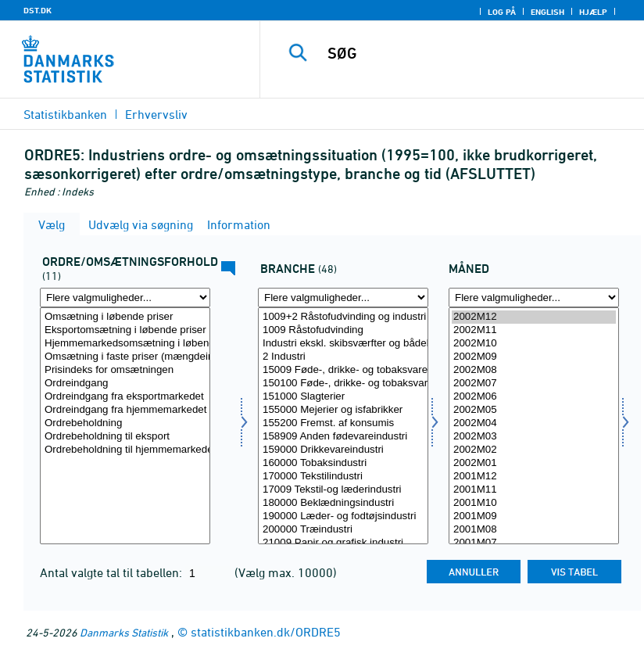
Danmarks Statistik (124, 632)
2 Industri (343, 357)
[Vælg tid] (534, 426)
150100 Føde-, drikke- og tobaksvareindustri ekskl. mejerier (343, 384)
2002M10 (534, 344)
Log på (502, 12)
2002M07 (534, 384)
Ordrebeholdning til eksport (125, 437)
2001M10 (534, 503)
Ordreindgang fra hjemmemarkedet (125, 410)
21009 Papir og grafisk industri (343, 543)
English (547, 12)
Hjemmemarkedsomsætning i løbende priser (125, 344)
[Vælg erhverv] (343, 426)
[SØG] (473, 53)
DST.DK (38, 10)
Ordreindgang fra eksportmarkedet (125, 397)
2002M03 (534, 437)
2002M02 (534, 450)
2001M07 (534, 543)
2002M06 (534, 397)
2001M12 (534, 477)
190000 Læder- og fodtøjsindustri (343, 516)
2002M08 (534, 370)
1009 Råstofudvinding (343, 330)
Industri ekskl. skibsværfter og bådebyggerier (343, 344)
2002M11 (534, 330)
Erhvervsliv (156, 114)
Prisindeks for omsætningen (125, 370)
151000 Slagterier (343, 397)
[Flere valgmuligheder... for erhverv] (343, 298)
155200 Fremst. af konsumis (343, 423)
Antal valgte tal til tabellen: (113, 572)
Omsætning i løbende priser (125, 317)
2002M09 (534, 357)
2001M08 (534, 530)
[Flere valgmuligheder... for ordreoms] (125, 298)
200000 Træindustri (343, 530)
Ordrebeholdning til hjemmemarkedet (125, 450)
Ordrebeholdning (125, 423)
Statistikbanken (65, 114)
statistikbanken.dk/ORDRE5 (266, 632)
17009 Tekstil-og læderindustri (343, 490)
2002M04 (534, 423)
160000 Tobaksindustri (343, 463)
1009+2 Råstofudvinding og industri (343, 317)
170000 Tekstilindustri (343, 477)
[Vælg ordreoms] (125, 426)
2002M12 (534, 317)
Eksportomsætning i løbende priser (125, 330)
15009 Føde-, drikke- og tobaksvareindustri (343, 370)
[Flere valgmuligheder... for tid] (534, 298)
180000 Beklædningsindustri (343, 503)
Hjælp (593, 12)
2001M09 (534, 516)
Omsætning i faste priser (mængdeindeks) (125, 357)
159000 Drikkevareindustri (343, 450)
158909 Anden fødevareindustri (343, 437)
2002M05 (534, 410)
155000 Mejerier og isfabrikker (343, 410)
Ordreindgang (125, 384)
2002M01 (534, 463)
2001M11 (534, 490)
